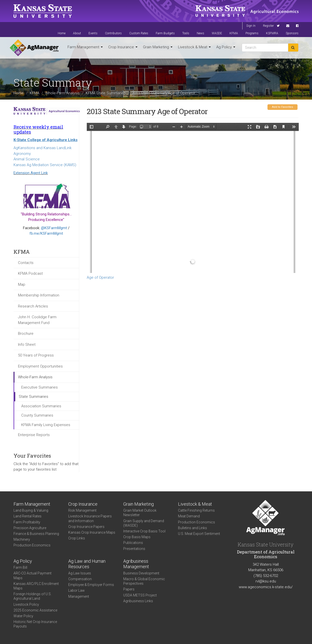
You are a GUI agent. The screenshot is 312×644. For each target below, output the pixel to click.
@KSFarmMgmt (54, 228)
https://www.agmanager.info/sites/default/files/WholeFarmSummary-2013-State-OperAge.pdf (193, 198)
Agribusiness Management (136, 564)
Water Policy (23, 616)
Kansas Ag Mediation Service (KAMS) (45, 165)
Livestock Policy (26, 604)
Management (79, 596)
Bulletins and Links (192, 528)
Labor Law (76, 590)
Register (268, 26)
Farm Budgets (165, 33)
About (77, 33)
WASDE (217, 33)
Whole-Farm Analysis (62, 93)
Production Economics (32, 545)
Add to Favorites (282, 107)
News (200, 33)
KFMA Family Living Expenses (46, 425)
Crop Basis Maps (137, 537)
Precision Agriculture (30, 528)
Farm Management (85, 47)
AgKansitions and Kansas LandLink (42, 148)
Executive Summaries (39, 387)
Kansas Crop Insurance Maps (92, 532)
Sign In (251, 26)
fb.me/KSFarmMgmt (46, 233)
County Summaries (37, 415)
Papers (129, 589)
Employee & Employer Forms (91, 585)
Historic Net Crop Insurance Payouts (35, 624)
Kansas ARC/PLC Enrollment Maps (36, 586)
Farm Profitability (27, 522)
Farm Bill (20, 567)
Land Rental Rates (27, 516)
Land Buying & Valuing (31, 510)
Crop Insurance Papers (86, 527)
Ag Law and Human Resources (87, 564)
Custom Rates (139, 33)
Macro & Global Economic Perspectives (144, 581)
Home (62, 33)
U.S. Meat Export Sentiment (199, 534)
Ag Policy (226, 47)
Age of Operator (100, 277)
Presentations (134, 549)
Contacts (26, 263)
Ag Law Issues (80, 573)
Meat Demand (189, 516)
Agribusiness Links (138, 601)
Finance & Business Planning (36, 534)
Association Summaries (41, 406)
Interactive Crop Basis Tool (144, 531)
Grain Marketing (158, 47)
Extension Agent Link (31, 173)
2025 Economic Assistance (35, 610)
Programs (252, 33)
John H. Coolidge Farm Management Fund (37, 320)
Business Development (141, 573)
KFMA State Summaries (106, 93)
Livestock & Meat (194, 47)
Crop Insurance (123, 47)
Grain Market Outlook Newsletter (140, 513)
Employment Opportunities (40, 366)
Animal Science (27, 159)
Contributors (113, 33)
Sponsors (292, 33)
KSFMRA (272, 33)
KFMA (234, 33)
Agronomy (22, 154)
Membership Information (39, 295)
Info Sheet (27, 345)
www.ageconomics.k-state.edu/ (266, 587)
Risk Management (82, 510)
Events (93, 33)
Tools (186, 33)
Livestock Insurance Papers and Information (90, 518)
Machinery (22, 539)
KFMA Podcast (30, 273)
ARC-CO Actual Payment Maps (32, 575)
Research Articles (33, 306)
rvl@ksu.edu (266, 581)
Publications (133, 543)
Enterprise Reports (34, 435)
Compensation (80, 579)
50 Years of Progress (36, 355)
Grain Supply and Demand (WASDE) (144, 523)
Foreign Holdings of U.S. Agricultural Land (32, 596)
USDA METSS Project (140, 595)
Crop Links (77, 538)
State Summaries (33, 397)
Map (22, 284)
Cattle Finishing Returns (196, 510)
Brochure (26, 334)
